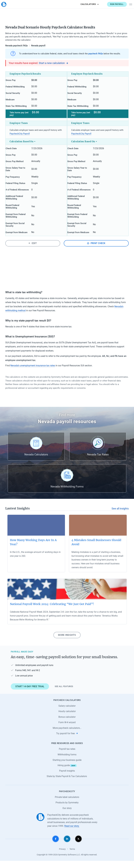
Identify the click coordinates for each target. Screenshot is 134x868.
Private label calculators (67, 804)
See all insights (120, 516)
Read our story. (72, 833)
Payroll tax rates (67, 756)
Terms (72, 856)
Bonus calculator (67, 724)
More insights (67, 642)
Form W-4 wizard (67, 730)
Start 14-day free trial (30, 694)
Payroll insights (67, 778)
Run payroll (113, 4)
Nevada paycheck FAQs (17, 46)
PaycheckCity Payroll (20, 136)
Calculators (85, 4)
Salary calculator (67, 713)
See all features (64, 694)
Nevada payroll (38, 46)
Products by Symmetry (67, 810)
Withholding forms (67, 762)
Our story (67, 815)
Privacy (62, 856)
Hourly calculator (67, 718)
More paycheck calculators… (67, 735)
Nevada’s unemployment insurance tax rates (33, 373)
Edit (33, 250)
